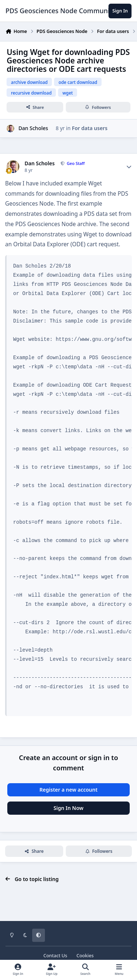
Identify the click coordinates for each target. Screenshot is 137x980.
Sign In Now (69, 808)
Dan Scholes (33, 128)
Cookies (85, 956)
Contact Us (55, 956)
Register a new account (68, 790)
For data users (90, 128)
